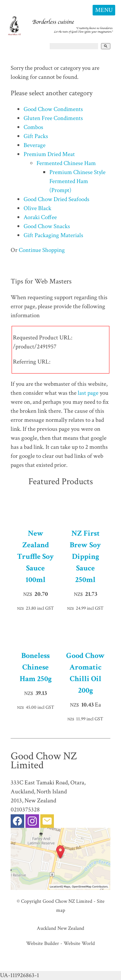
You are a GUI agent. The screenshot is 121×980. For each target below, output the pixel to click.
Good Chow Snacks (47, 226)
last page (88, 393)
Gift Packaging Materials (53, 235)
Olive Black (37, 208)
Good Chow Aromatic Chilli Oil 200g (86, 673)
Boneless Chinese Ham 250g (36, 667)
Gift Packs (36, 136)
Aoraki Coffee (40, 217)
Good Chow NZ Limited (67, 901)
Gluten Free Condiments (53, 118)
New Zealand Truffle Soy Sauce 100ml (35, 556)
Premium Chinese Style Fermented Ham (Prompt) (77, 181)
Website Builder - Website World (60, 943)
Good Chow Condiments (53, 109)
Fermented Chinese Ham (66, 163)
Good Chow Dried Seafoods (56, 199)
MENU (104, 10)
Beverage (35, 145)
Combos (33, 127)
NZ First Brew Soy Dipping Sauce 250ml (85, 556)
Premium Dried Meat (49, 154)
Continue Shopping (42, 250)
